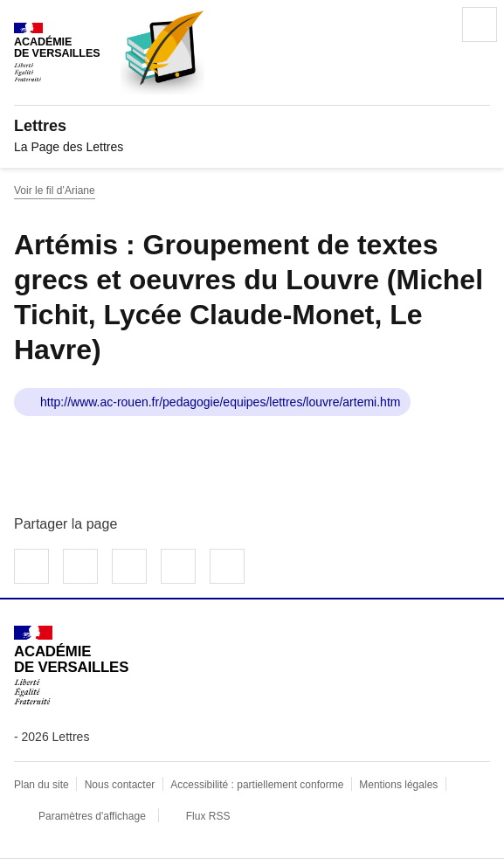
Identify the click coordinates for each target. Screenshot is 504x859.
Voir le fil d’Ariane (55, 191)
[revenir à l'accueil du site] (252, 126)
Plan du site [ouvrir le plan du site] (41, 785)
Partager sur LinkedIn (129, 566)
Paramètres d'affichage (92, 816)
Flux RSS (208, 816)
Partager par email (178, 566)
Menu (480, 24)
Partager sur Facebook (31, 566)
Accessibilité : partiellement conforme (257, 785)
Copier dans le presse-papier (227, 566)
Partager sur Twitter (80, 566)
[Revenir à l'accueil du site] (71, 665)
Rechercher (431, 24)
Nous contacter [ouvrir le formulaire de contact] (120, 785)
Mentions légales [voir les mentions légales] (398, 785)
